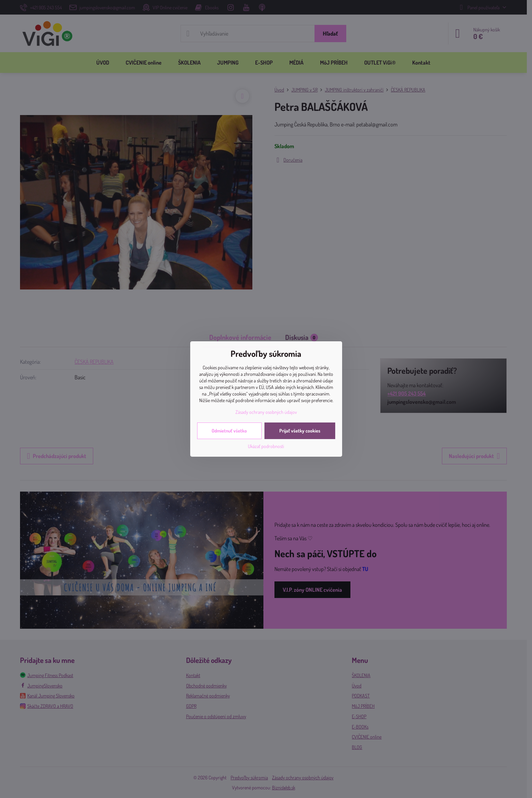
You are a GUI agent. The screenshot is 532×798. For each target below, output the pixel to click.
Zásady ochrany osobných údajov (266, 412)
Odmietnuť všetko (229, 431)
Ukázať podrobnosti (266, 446)
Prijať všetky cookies (300, 431)
